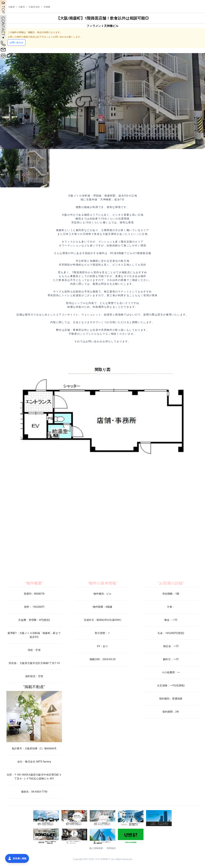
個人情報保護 (96, 848)
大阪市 (22, 7)
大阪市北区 (34, 7)
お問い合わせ (16, 43)
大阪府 (11, 7)
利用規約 (111, 848)
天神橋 (47, 7)
